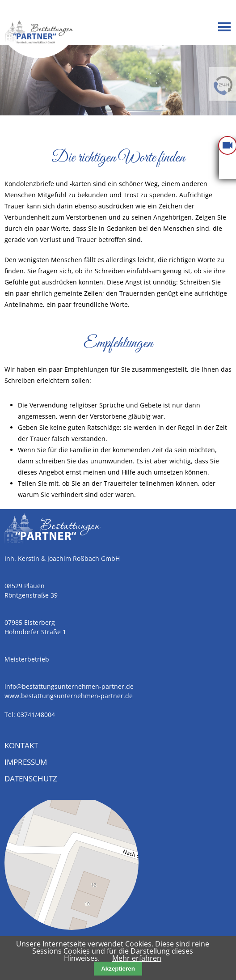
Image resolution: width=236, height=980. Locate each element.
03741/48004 (36, 715)
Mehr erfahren (137, 958)
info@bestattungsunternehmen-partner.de (69, 686)
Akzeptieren (118, 969)
